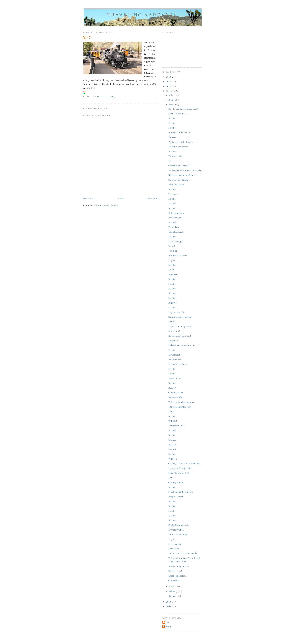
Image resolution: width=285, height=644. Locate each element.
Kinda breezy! (175, 571)
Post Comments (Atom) (107, 205)
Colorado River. (176, 393)
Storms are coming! (178, 534)
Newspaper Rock (176, 426)
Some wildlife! (175, 397)
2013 (169, 82)
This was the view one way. (181, 402)
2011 (169, 91)
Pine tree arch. (175, 359)
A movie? (173, 303)
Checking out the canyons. (181, 492)
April (172, 586)
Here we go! (174, 549)
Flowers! (172, 137)
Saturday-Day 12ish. (178, 180)
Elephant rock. (175, 156)
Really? (172, 388)
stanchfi (167, 627)
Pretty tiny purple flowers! (181, 142)
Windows (173, 459)
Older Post (152, 199)
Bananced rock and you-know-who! (185, 170)
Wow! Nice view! (177, 185)
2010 (169, 602)
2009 (169, 606)
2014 (169, 77)
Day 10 (172, 322)
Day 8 (171, 478)
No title (172, 118)
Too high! (173, 251)
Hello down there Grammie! (182, 345)
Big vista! (173, 274)
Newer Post (88, 199)
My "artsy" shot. (176, 530)
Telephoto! (173, 341)
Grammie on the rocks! (179, 166)
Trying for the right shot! (180, 468)
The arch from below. (178, 364)
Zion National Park (177, 114)
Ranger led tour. (176, 497)
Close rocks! (174, 580)
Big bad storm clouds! (179, 525)
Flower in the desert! (178, 147)
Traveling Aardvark (143, 15)
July (171, 95)
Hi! (170, 161)
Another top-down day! (179, 132)
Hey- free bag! (175, 544)
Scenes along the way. (179, 566)
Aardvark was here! (178, 255)
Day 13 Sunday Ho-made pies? (183, 109)
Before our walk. (176, 213)
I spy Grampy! (175, 241)
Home (120, 199)
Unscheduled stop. (177, 576)
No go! (172, 246)
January (173, 596)
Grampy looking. (176, 482)
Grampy (172, 440)
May (171, 105)
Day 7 (171, 539)
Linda (166, 622)
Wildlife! (173, 421)
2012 (169, 86)
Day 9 (171, 411)
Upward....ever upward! (180, 326)
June (171, 100)
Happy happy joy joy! (179, 473)
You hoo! (173, 445)
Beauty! (172, 449)
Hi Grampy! (174, 355)
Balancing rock (175, 378)
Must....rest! (174, 331)
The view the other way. (180, 407)
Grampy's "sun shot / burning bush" (185, 463)
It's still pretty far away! (180, 336)
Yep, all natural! (176, 232)
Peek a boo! (174, 227)
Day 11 (172, 260)
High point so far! (177, 312)
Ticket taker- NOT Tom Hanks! (183, 553)
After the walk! (175, 218)
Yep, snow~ (174, 194)
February (174, 591)
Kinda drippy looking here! (181, 175)
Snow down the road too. (180, 317)
